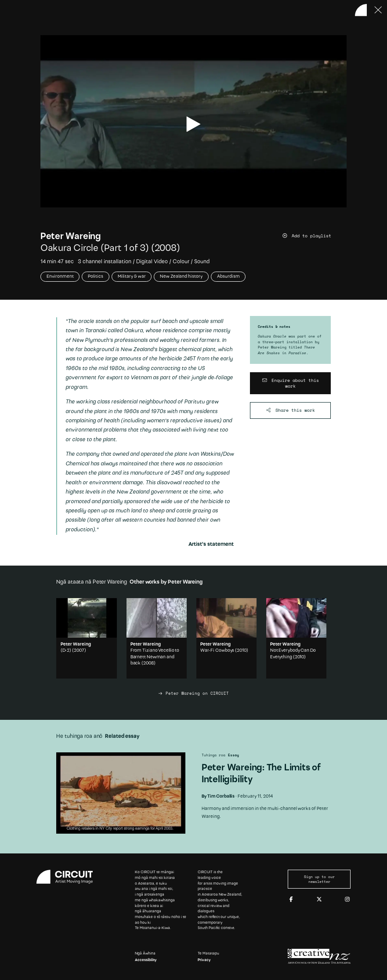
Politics (96, 277)
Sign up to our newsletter (319, 879)
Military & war (132, 277)
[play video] (193, 124)
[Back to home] (361, 10)
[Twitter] (319, 900)
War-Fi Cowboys (217, 651)
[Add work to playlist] (314, 236)
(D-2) (66, 651)
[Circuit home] (68, 877)
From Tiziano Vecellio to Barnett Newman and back (155, 657)
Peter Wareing (71, 237)
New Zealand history (181, 277)
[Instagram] (347, 900)
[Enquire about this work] (290, 383)
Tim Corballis (221, 797)
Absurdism (228, 277)
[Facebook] (291, 900)
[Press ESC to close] (378, 10)
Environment (60, 277)
